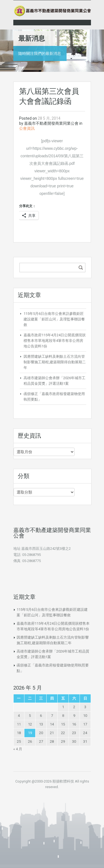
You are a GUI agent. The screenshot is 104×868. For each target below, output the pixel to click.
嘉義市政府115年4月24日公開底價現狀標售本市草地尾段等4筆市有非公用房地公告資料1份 (55, 341)
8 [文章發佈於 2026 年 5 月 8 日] (63, 716)
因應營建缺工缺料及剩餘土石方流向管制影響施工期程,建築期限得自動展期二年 (55, 362)
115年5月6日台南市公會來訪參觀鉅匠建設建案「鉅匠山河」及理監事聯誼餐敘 (54, 319)
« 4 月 (18, 749)
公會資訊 (27, 128)
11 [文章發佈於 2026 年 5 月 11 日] (19, 724)
